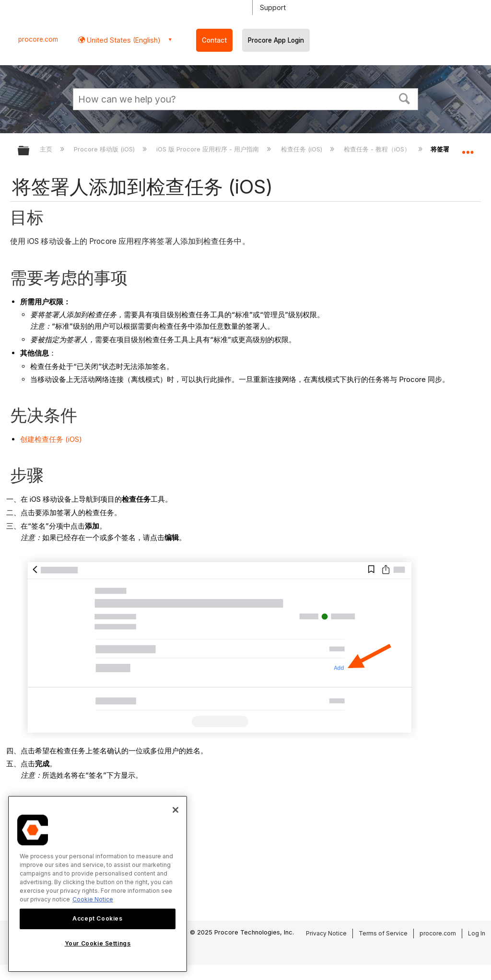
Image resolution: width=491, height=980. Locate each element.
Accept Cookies (97, 918)
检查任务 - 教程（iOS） (378, 149)
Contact (214, 40)
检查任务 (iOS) (303, 149)
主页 (47, 149)
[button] (405, 98)
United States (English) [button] (123, 40)
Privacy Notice (326, 933)
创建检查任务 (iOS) (51, 439)
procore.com (38, 39)
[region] (98, 884)
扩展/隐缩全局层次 (30, 151)
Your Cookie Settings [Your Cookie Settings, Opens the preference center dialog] (98, 943)
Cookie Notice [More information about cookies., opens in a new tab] (93, 899)
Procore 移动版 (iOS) (105, 149)
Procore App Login (276, 40)
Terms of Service (383, 933)
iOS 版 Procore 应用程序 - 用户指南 (209, 149)
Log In (477, 933)
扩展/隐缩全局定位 (468, 148)
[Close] (175, 810)
